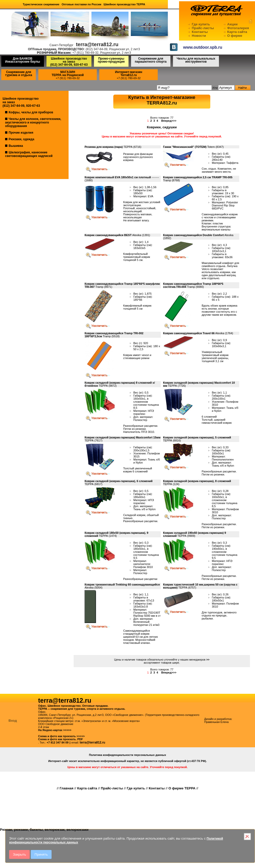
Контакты (200, 32)
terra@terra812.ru (92, 742)
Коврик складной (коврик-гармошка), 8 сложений (197, 481)
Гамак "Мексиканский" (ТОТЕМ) (185, 147)
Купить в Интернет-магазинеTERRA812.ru (162, 100)
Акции (233, 24)
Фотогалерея (238, 28)
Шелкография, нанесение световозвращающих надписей (29, 154)
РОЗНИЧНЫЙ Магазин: (54, 53)
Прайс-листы (203, 28)
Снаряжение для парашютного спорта (151, 60)
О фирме (235, 36)
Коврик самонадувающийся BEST (108, 235)
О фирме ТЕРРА (182, 788)
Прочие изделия (21, 133)
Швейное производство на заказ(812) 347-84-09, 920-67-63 (69, 62)
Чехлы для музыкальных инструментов (196, 60)
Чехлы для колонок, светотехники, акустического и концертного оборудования (33, 122)
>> (208, 660)
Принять (41, 854)
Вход (13, 721)
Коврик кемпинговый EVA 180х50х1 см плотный (118, 177)
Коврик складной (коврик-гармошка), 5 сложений (197, 437)
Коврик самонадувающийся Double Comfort (193, 235)
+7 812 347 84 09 (58, 742)
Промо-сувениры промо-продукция (111, 60)
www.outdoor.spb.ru (203, 47)
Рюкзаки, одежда (21, 139)
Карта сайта (237, 32)
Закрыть (19, 854)
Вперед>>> (169, 121)
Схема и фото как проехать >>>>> (61, 736)
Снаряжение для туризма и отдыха (19, 74)
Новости (199, 36)
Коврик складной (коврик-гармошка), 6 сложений (119, 481)
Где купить (201, 24)
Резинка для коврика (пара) (104, 147)
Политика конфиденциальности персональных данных (127, 755)
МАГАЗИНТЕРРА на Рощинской (68, 74)
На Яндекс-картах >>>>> (55, 730)
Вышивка (16, 146)
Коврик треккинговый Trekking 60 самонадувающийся (122, 584)
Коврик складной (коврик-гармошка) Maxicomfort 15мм (123, 437)
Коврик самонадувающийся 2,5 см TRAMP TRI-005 (198, 177)
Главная (67, 788)
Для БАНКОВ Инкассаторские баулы (23, 60)
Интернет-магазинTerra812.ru (129, 74)
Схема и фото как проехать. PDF (60, 739)
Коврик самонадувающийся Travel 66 (189, 333)
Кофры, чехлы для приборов (31, 112)
